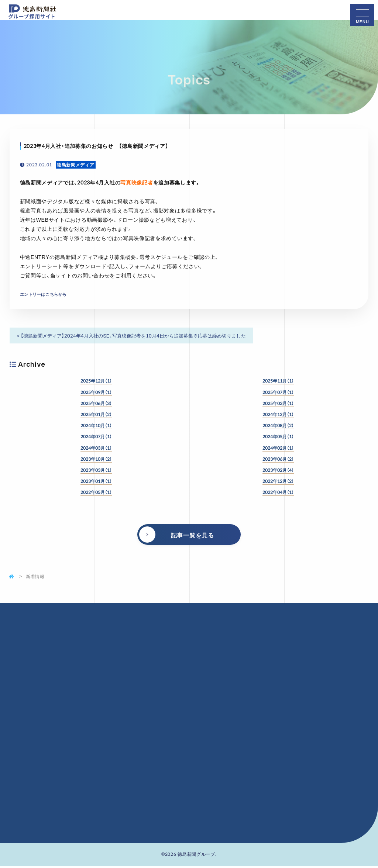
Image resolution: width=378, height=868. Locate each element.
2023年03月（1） (96, 470)
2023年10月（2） (96, 459)
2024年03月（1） (96, 448)
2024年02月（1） (278, 448)
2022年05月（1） (96, 492)
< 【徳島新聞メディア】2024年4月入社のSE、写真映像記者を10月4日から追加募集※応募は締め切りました (131, 336)
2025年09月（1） (96, 392)
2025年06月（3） (96, 403)
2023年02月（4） (278, 470)
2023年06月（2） (278, 459)
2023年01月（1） (96, 481)
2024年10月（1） (96, 425)
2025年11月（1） (278, 381)
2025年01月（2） (96, 414)
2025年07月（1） (278, 392)
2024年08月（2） (278, 425)
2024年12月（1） (278, 414)
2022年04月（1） (278, 492)
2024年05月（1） (278, 436)
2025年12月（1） (96, 381)
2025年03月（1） (278, 403)
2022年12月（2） (278, 481)
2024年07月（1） (96, 436)
